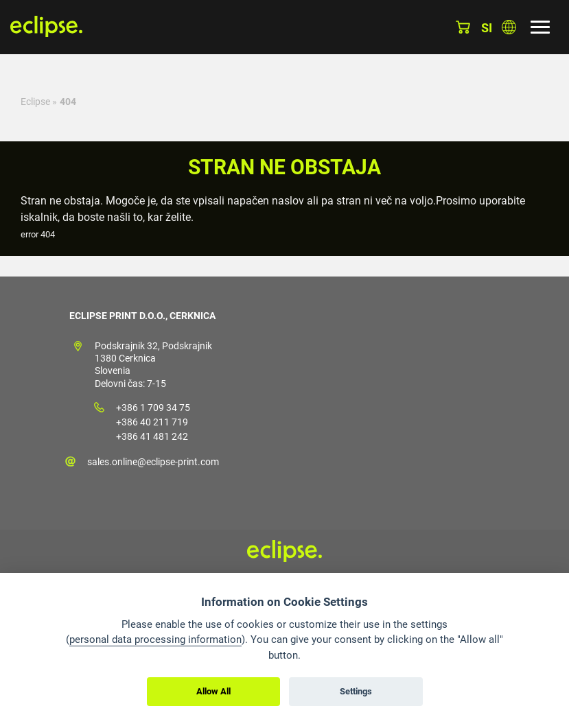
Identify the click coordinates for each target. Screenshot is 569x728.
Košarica (463, 27)
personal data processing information (155, 639)
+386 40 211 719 (152, 422)
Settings (356, 691)
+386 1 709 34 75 (153, 408)
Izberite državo (509, 27)
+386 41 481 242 (152, 436)
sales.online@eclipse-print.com (153, 462)
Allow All (213, 691)
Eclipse (35, 102)
